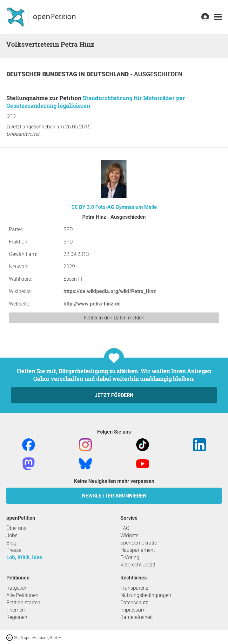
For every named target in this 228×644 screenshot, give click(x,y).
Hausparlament (138, 550)
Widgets (129, 535)
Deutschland (108, 74)
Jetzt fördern (114, 395)
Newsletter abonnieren (114, 496)
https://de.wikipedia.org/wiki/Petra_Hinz (110, 291)
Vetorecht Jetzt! (138, 565)
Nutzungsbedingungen (146, 595)
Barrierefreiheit (137, 617)
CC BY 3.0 (83, 207)
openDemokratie (139, 543)
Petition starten (23, 603)
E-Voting (130, 557)
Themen (16, 610)
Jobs (12, 535)
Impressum (133, 610)
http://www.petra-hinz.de (92, 304)
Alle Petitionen (22, 595)
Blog (11, 543)
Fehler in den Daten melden (114, 318)
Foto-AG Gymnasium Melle (126, 207)
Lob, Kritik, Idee (24, 557)
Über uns (16, 528)
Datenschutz (134, 603)
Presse (14, 550)
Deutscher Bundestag (43, 74)
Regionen (17, 617)
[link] (218, 17)
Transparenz (134, 588)
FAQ (125, 528)
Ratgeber (16, 588)
